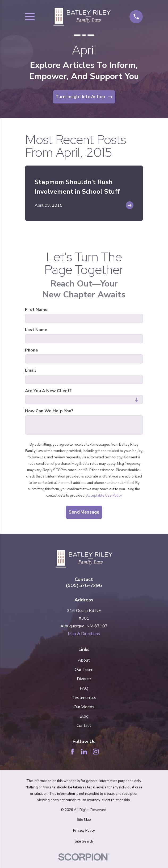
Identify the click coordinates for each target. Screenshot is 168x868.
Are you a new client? (48, 391)
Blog (84, 716)
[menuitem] (84, 820)
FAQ (84, 688)
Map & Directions (84, 634)
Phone (31, 350)
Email (31, 370)
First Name (36, 309)
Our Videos (84, 707)
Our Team (84, 670)
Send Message (84, 512)
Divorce (84, 679)
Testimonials (84, 698)
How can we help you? (49, 411)
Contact (84, 726)
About (84, 660)
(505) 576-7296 (84, 585)
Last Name (36, 330)
